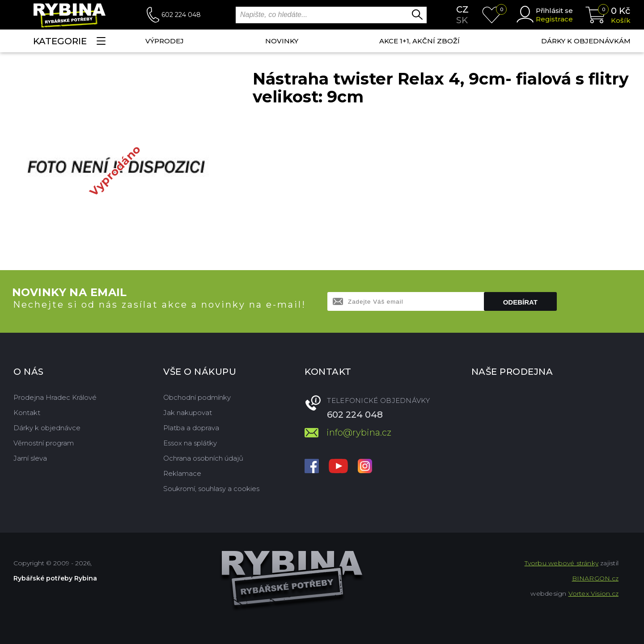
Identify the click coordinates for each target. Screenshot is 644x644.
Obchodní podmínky (197, 397)
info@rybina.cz (359, 432)
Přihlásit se (554, 11)
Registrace (554, 19)
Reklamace (182, 473)
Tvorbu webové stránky (561, 563)
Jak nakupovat (188, 413)
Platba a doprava (191, 428)
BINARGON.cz (595, 578)
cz (462, 9)
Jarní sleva (30, 458)
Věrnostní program (44, 443)
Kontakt (27, 413)
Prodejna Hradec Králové (55, 397)
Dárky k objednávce (47, 428)
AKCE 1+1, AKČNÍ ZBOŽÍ (419, 41)
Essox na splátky (190, 443)
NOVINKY (282, 41)
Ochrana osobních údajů (203, 458)
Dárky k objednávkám (586, 41)
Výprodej (165, 41)
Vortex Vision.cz (593, 593)
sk (462, 20)
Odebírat (520, 302)
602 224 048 (181, 15)
